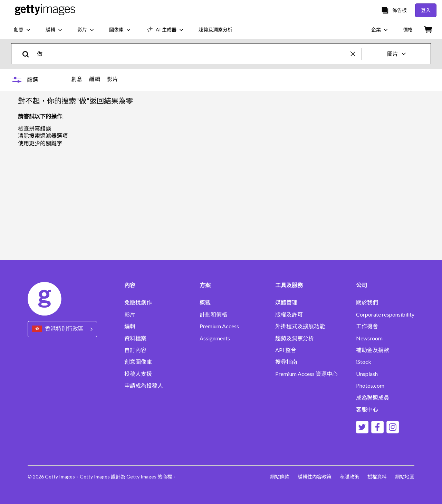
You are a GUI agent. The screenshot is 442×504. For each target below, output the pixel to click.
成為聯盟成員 (373, 398)
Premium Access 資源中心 (306, 374)
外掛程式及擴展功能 (300, 326)
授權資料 (377, 477)
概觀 (205, 302)
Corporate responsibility (385, 314)
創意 (77, 79)
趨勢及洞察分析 (295, 338)
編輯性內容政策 (315, 477)
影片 (113, 79)
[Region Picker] (62, 329)
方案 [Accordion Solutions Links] (205, 285)
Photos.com (370, 386)
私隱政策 (349, 477)
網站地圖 (405, 477)
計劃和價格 (213, 314)
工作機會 (367, 326)
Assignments (215, 338)
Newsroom (369, 338)
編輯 (95, 79)
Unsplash (367, 374)
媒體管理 (286, 302)
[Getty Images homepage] (45, 10)
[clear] (356, 54)
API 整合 (286, 350)
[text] (193, 54)
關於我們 (367, 302)
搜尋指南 (286, 362)
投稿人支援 (138, 374)
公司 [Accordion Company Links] (362, 285)
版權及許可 (289, 314)
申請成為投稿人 (144, 386)
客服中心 (367, 409)
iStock (364, 362)
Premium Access (219, 326)
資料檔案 (135, 338)
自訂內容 (135, 350)
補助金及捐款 (373, 350)
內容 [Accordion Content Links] (130, 285)
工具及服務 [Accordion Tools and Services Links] (289, 285)
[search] (28, 54)
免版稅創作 (138, 302)
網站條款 (280, 477)
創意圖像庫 (138, 362)
